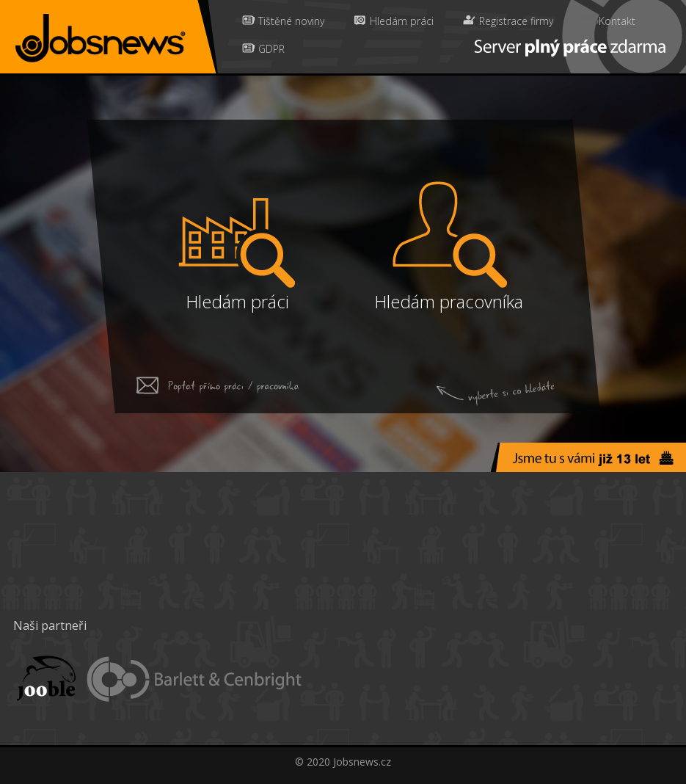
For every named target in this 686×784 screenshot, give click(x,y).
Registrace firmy (508, 21)
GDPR (263, 48)
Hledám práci (394, 21)
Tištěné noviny (283, 21)
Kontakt (609, 21)
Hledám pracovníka (449, 301)
